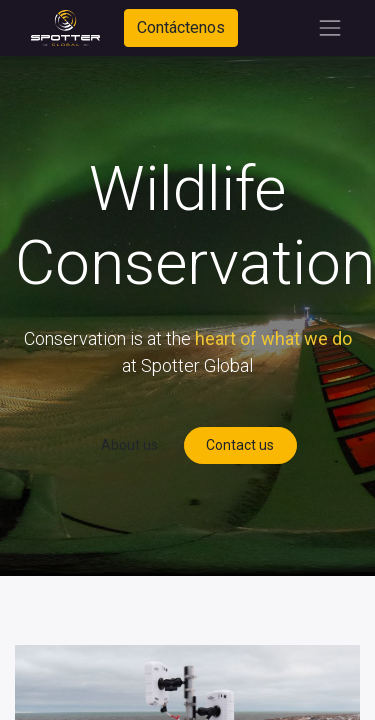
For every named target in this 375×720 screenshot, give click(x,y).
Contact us (240, 445)
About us (129, 445)
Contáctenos (181, 27)
